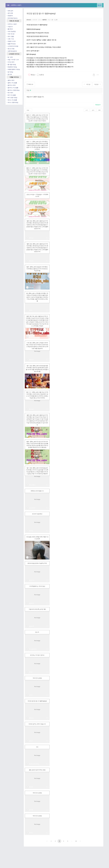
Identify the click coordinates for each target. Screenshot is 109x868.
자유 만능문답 (11, 31)
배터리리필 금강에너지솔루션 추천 (37, 563)
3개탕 (31, 672)
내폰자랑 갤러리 (12, 51)
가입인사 (10, 27)
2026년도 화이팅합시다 (37, 491)
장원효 (31, 787)
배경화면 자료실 (12, 67)
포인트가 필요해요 (37, 514)
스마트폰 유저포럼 (12, 46)
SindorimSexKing (34, 764)
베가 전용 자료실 (12, 98)
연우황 (31, 810)
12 (76, 841)
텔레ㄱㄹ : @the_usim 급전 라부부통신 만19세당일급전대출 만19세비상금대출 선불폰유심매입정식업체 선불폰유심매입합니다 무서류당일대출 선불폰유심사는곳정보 (37, 145)
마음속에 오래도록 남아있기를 (37, 609)
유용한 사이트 (11, 41)
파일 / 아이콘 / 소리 (13, 60)
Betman (31, 136)
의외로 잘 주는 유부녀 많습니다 (37, 724)
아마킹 (31, 531)
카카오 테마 (10, 62)
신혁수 (31, 695)
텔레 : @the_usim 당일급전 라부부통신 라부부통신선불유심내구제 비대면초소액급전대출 (37, 269)
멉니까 (37, 632)
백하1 (31, 162)
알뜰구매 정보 (11, 44)
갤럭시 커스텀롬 (12, 83)
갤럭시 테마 (10, 80)
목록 (99, 110)
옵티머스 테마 (11, 85)
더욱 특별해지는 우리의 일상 (37, 586)
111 (37, 747)
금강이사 (32, 580)
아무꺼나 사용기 (12, 24)
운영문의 (10, 16)
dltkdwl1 (29, 20)
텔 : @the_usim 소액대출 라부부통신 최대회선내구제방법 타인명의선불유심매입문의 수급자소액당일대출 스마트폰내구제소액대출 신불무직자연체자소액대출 (37, 297)
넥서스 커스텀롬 (12, 100)
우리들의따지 (33, 649)
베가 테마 (10, 93)
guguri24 (32, 603)
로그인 (100, 5)
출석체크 (10, 29)
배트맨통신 (32, 485)
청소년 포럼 (10, 49)
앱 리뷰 (9, 74)
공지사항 (10, 13)
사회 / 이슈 (10, 39)
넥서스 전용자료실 (12, 102)
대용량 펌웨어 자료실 (13, 69)
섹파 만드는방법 (37, 678)
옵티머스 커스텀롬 (12, 88)
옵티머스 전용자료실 (13, 90)
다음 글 (97, 84)
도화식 (31, 833)
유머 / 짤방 (10, 36)
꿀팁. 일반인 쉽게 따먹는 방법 (37, 770)
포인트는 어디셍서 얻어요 (37, 655)
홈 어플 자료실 (11, 64)
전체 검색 (10, 11)
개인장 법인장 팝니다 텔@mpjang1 (41, 13)
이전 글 (87, 84)
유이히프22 (32, 557)
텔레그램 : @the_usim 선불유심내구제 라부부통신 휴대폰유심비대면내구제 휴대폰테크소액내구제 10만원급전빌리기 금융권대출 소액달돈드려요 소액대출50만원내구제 (37, 225)
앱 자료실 (10, 72)
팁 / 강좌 (10, 57)
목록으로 (30, 84)
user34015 (32, 508)
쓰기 (87, 110)
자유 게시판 (10, 34)
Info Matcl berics (12, 18)
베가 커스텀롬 (11, 95)
